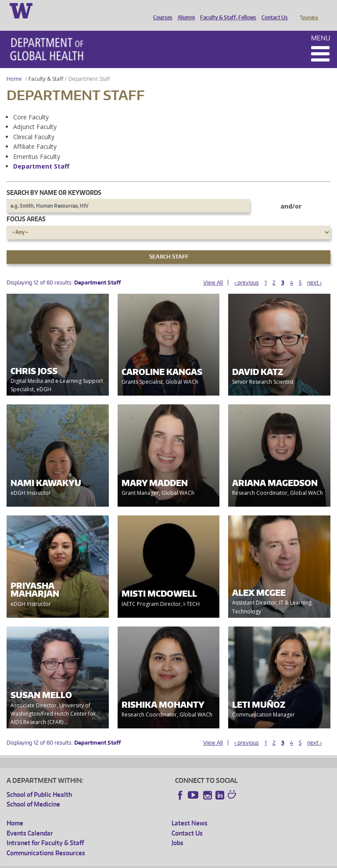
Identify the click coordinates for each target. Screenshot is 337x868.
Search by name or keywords (54, 180)
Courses (161, 10)
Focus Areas (26, 207)
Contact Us (272, 10)
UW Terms (158, 861)
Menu (321, 26)
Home (14, 67)
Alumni (184, 10)
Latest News (190, 811)
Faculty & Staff (46, 67)
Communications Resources (46, 841)
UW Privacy (123, 861)
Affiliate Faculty (35, 134)
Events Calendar (30, 821)
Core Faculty (31, 105)
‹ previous (247, 270)
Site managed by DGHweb (211, 861)
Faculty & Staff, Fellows (226, 10)
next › (314, 270)
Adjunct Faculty (35, 114)
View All (213, 270)
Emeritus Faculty (37, 144)
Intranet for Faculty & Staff (45, 830)
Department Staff (41, 154)
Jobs (177, 830)
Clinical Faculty (34, 124)
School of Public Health (39, 782)
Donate (309, 10)
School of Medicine (33, 792)
